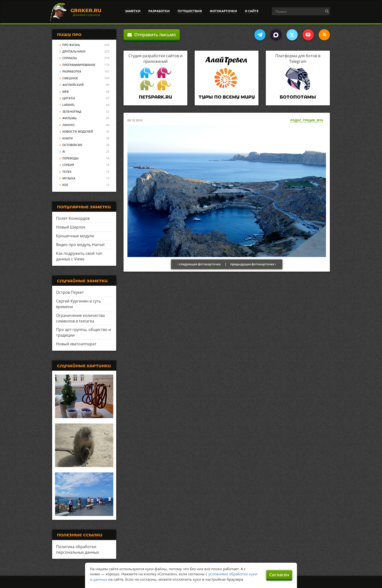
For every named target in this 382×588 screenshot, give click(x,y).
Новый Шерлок (71, 227)
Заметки (133, 11)
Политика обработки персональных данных (77, 549)
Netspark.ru (155, 97)
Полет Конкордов (73, 218)
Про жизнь (71, 45)
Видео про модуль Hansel (80, 245)
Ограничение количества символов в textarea (80, 318)
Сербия (68, 165)
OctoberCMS (72, 145)
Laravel (69, 105)
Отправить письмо (152, 35)
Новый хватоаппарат (76, 344)
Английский (73, 85)
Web (66, 92)
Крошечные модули (75, 236)
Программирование (79, 65)
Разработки (159, 11)
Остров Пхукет (70, 292)
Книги (68, 138)
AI (64, 152)
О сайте (252, 11)
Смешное (70, 78)
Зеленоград (72, 112)
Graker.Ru (86, 10)
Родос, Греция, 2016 (307, 120)
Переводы (71, 158)
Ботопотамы (298, 97)
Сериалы (70, 58)
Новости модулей (78, 132)
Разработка (72, 71)
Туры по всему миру (227, 97)
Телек (67, 172)
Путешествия (190, 11)
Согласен (279, 575)
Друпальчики (74, 51)
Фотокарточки (223, 11)
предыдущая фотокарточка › (253, 264)
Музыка (69, 178)
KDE (65, 185)
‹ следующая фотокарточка (199, 264)
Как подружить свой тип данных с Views (79, 256)
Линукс (69, 125)
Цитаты (69, 98)
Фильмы (70, 118)
